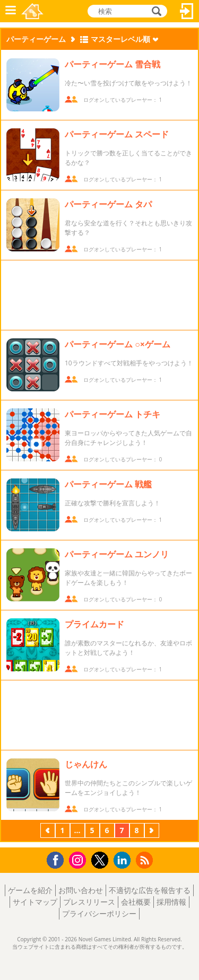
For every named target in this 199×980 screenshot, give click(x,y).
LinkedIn (124, 860)
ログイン (187, 11)
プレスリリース (89, 902)
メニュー (11, 11)
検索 (155, 11)
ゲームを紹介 (30, 890)
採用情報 (171, 902)
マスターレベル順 (120, 39)
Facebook (58, 859)
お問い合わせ (81, 890)
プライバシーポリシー (99, 913)
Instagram (79, 859)
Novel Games (32, 11)
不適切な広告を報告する (150, 890)
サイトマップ (35, 902)
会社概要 (136, 902)
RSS (146, 860)
